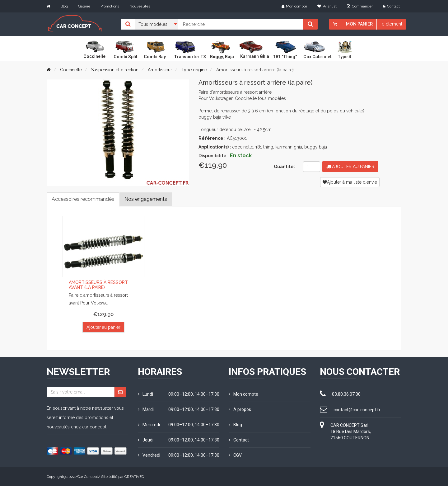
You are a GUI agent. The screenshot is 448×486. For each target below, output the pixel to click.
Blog (64, 6)
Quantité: (284, 167)
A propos (240, 409)
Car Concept (88, 477)
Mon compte (294, 6)
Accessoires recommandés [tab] (83, 199)
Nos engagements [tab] (146, 199)
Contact (391, 6)
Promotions (110, 6)
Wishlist (327, 6)
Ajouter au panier (350, 167)
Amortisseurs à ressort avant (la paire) (98, 285)
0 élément (392, 24)
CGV (235, 455)
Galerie (84, 6)
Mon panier (359, 24)
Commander (360, 6)
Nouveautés (140, 6)
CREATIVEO (134, 477)
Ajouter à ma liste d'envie (350, 182)
